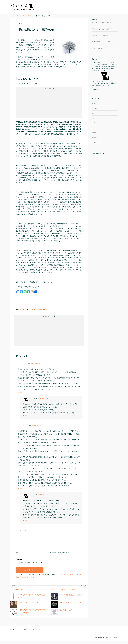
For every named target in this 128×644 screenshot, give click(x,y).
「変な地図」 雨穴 (65, 613)
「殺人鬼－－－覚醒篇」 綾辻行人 (102, 23)
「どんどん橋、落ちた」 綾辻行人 (71, 598)
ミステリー (41, 310)
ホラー (93, 118)
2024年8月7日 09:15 (42, 495)
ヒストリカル (95, 138)
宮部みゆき (22, 310)
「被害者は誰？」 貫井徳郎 (100, 35)
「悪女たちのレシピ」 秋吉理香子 (102, 29)
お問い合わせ (28, 633)
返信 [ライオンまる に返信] (26, 416)
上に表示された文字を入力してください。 (31, 565)
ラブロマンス (95, 133)
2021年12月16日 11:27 (43, 398)
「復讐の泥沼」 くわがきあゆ (29, 605)
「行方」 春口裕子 (97, 48)
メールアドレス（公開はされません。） (60, 555)
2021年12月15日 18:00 (36, 364)
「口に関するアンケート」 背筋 (101, 42)
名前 (17, 555)
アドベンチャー (96, 143)
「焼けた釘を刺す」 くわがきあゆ (71, 605)
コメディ (94, 123)
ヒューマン (95, 113)
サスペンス (32, 310)
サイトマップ (37, 633)
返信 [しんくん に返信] (21, 392)
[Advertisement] (34, 102)
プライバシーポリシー (16, 633)
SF (93, 128)
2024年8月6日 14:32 (36, 425)
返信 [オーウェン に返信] (21, 489)
